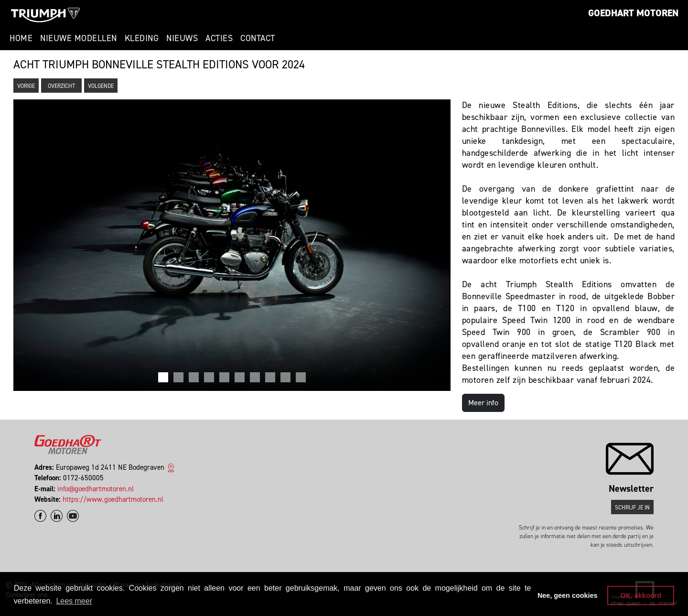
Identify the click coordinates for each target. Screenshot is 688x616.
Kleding (142, 38)
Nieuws (182, 38)
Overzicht (61, 86)
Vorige (26, 86)
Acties (219, 38)
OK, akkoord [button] (641, 595)
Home (21, 38)
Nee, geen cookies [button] (568, 595)
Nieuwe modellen (79, 38)
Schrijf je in (632, 508)
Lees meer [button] (74, 601)
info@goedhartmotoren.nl (96, 489)
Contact (258, 38)
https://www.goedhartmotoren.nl (113, 499)
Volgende (101, 86)
